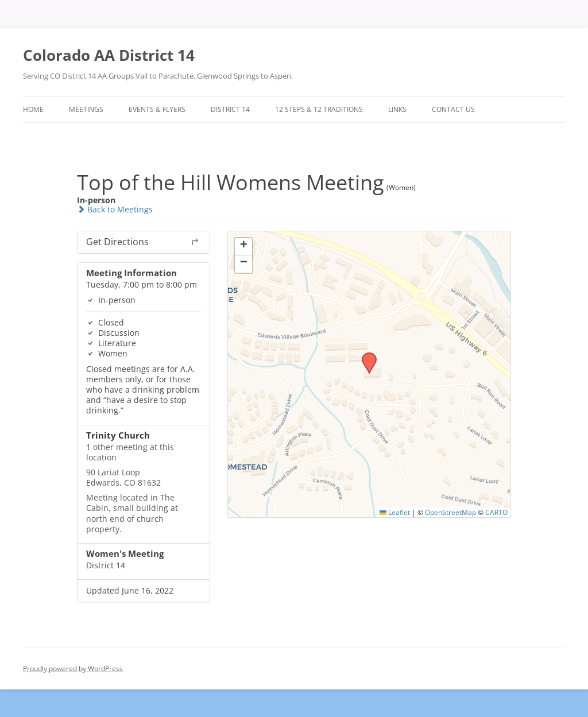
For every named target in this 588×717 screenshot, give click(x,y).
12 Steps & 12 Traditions (319, 109)
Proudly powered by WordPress (73, 668)
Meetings (86, 109)
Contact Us (453, 109)
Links (397, 109)
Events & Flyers (157, 109)
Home (33, 109)
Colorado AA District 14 (109, 55)
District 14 (230, 109)
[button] (365, 356)
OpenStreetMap (450, 512)
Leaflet (395, 512)
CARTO (496, 512)
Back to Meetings (115, 209)
